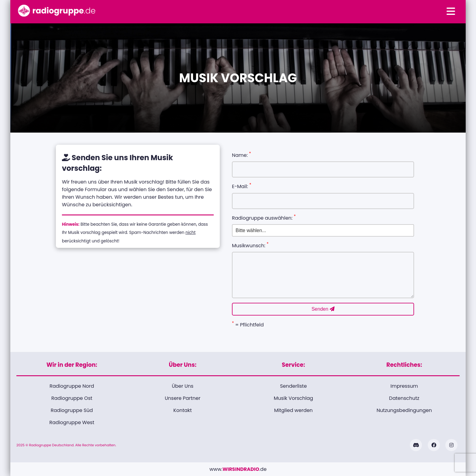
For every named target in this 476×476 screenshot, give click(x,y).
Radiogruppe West (72, 422)
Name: (241, 155)
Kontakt (183, 410)
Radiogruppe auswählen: (264, 218)
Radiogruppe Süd (72, 410)
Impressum (404, 386)
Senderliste (293, 386)
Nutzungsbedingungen (404, 410)
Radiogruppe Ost (72, 398)
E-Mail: (242, 186)
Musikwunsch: (250, 245)
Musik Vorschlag (294, 398)
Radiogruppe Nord (72, 386)
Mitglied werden (293, 410)
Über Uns (183, 386)
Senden (323, 309)
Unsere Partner (183, 398)
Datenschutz (404, 398)
